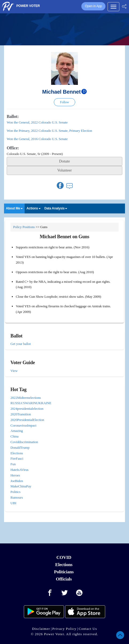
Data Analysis (56, 208)
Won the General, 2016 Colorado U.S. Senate (37, 139)
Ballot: (13, 116)
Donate (64, 161)
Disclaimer (41, 629)
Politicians (64, 572)
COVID (64, 557)
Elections (64, 565)
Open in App (93, 6)
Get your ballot (21, 344)
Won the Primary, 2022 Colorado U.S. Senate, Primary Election (49, 131)
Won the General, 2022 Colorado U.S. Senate (37, 122)
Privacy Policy (64, 629)
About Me (14, 208)
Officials (64, 579)
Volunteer (64, 170)
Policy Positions (24, 227)
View (14, 371)
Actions (34, 208)
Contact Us (88, 629)
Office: (13, 148)
